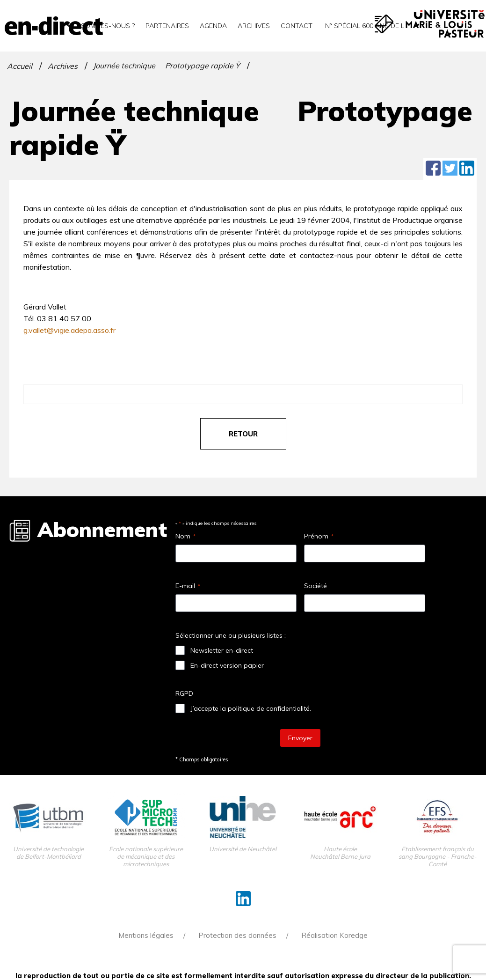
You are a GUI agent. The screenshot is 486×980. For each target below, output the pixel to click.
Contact (297, 26)
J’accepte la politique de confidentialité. (251, 708)
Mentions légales (146, 935)
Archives (254, 26)
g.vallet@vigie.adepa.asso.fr (69, 330)
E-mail (188, 586)
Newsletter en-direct (222, 650)
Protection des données (237, 935)
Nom (185, 536)
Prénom (319, 536)
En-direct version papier (227, 665)
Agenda (213, 26)
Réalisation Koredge (334, 935)
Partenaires (167, 26)
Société (316, 586)
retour (243, 434)
